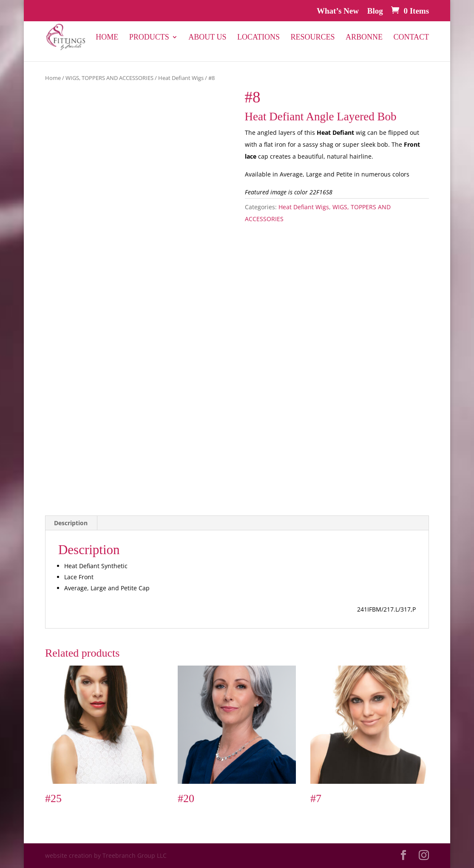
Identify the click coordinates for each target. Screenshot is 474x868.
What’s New (338, 11)
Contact (412, 38)
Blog (375, 11)
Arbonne (364, 38)
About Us (207, 38)
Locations (258, 38)
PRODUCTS (149, 38)
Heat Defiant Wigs (181, 78)
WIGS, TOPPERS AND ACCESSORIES (109, 78)
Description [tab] (71, 523)
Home (107, 38)
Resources (312, 38)
